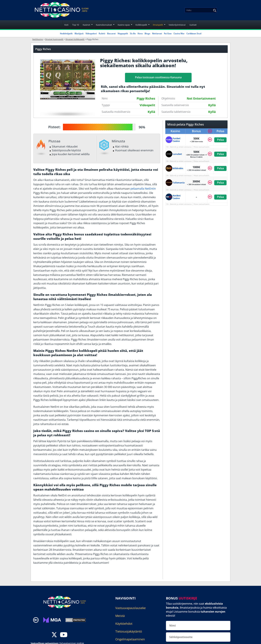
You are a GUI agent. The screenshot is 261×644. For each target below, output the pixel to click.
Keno (140, 34)
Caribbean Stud (194, 34)
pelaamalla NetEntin (143, 189)
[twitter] (54, 635)
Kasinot (86, 25)
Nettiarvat (157, 34)
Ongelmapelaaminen (130, 639)
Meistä (120, 616)
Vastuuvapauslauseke (130, 608)
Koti (66, 25)
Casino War (179, 34)
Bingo (147, 34)
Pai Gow (168, 34)
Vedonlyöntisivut (177, 25)
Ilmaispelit (158, 25)
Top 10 (76, 25)
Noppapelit (123, 34)
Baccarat (111, 34)
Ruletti (102, 34)
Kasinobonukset (104, 25)
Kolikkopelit (141, 25)
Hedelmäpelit (66, 34)
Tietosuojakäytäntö (129, 631)
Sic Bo (133, 34)
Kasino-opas (124, 25)
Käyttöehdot (124, 624)
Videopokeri (91, 34)
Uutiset (193, 25)
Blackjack (79, 34)
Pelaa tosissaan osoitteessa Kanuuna (158, 77)
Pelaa (220, 140)
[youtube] (64, 635)
